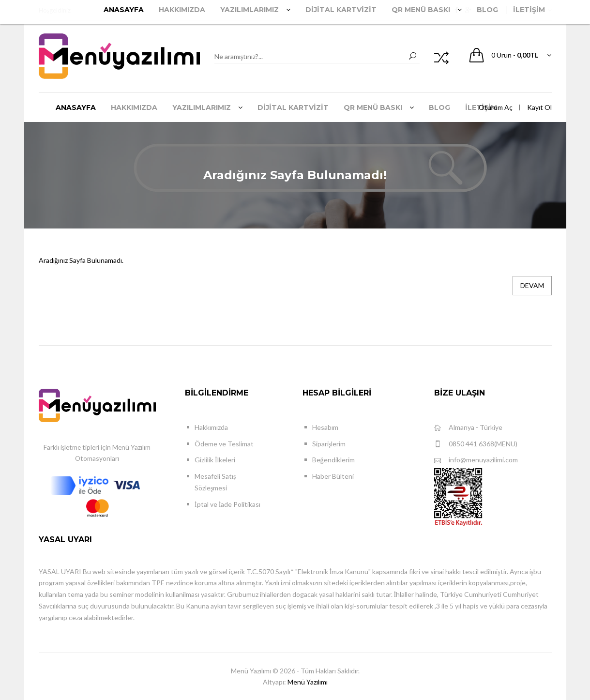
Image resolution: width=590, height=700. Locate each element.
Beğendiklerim (333, 460)
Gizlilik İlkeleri (215, 460)
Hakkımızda (211, 427)
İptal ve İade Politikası (227, 504)
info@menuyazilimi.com (476, 460)
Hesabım (325, 427)
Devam (532, 285)
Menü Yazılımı (308, 682)
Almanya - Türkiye (468, 428)
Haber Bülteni (333, 476)
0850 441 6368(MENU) (476, 444)
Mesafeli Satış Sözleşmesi (215, 482)
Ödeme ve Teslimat (224, 444)
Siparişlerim (329, 444)
